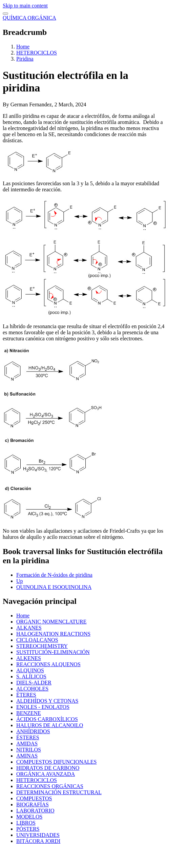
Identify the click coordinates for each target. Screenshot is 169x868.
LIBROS (26, 823)
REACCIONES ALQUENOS (48, 664)
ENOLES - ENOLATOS (43, 707)
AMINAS (27, 756)
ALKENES (29, 658)
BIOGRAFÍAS (33, 805)
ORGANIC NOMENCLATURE (51, 622)
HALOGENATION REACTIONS (53, 634)
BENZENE (29, 713)
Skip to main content (25, 6)
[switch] (5, 14)
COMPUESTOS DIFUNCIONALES (57, 762)
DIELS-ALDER (34, 683)
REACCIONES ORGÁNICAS (50, 786)
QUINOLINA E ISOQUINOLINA (54, 587)
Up (20, 581)
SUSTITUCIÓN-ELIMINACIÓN (53, 652)
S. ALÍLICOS (31, 676)
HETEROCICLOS (37, 53)
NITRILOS (29, 750)
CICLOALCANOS (37, 640)
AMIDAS (27, 744)
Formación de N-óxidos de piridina (54, 575)
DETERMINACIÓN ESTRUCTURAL (59, 792)
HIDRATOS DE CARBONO (48, 768)
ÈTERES (26, 695)
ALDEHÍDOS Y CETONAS (47, 701)
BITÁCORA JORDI (38, 841)
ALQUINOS (30, 670)
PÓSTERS (28, 829)
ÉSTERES (28, 737)
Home (23, 47)
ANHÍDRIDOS (33, 731)
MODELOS (29, 817)
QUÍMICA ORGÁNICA (29, 18)
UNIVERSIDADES (38, 835)
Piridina (25, 59)
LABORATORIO (35, 811)
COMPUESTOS (34, 798)
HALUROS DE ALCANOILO (50, 725)
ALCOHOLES (32, 689)
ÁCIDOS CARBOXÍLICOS (47, 719)
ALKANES (29, 628)
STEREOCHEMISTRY (42, 646)
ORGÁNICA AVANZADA (46, 774)
